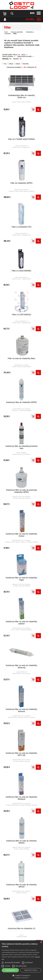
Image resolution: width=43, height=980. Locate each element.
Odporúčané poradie (24, 56)
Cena (23, 55)
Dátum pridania (8, 56)
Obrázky (5, 59)
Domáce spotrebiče (17, 32)
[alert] (21, 960)
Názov (15, 55)
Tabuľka (16, 59)
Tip (5, 64)
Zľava (18, 64)
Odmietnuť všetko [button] (31, 970)
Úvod (6, 32)
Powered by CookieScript (21, 978)
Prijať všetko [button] (10, 970)
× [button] (41, 942)
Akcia (11, 64)
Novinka (26, 64)
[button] (21, 975)
